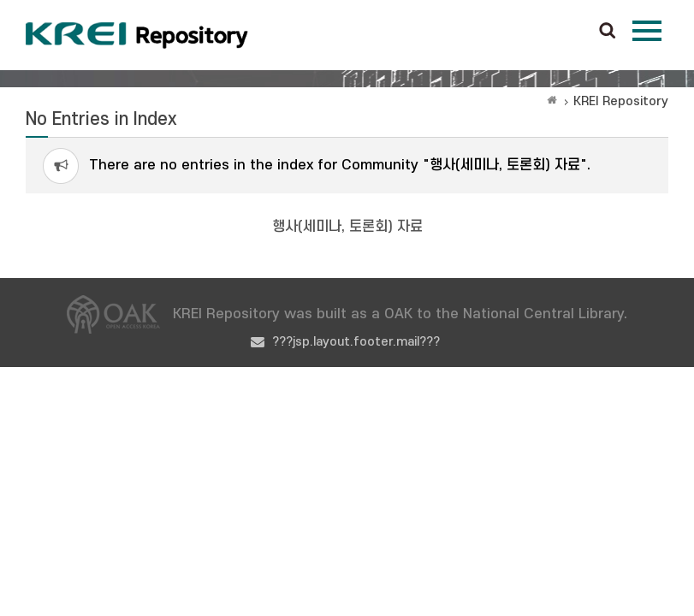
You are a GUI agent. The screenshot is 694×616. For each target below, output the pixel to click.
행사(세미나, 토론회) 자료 (347, 227)
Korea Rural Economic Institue (137, 35)
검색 (608, 32)
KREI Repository (621, 101)
